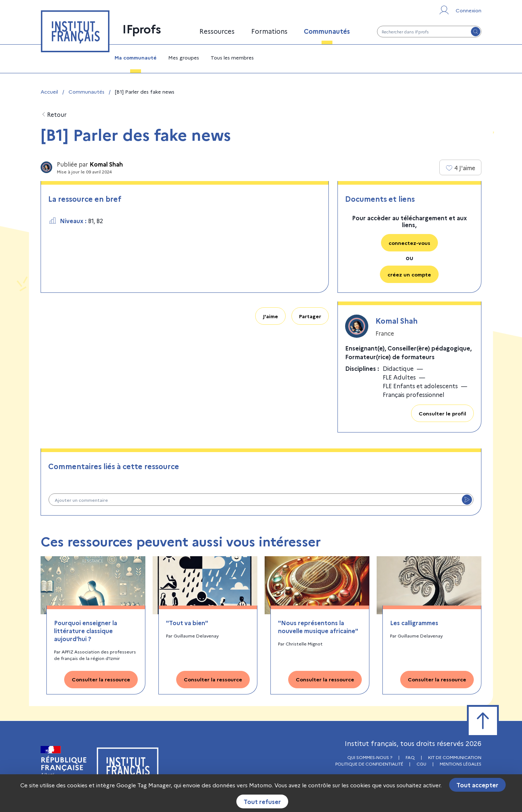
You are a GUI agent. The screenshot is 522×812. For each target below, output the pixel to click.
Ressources (217, 31)
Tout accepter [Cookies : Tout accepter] (477, 785)
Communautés (327, 31)
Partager (310, 316)
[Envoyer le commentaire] (467, 500)
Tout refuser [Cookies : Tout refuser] (262, 801)
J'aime (270, 316)
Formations (269, 31)
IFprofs (142, 28)
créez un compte (409, 274)
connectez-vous (409, 243)
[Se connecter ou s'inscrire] (460, 10)
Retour (54, 114)
